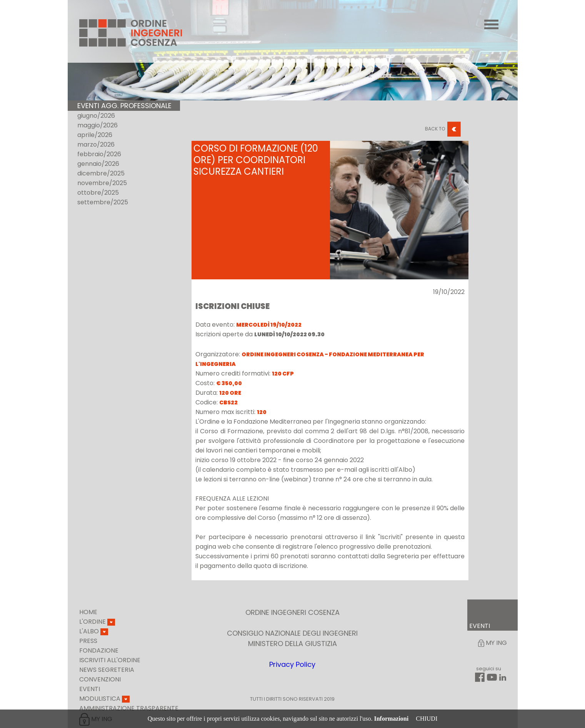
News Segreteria (107, 670)
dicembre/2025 (101, 173)
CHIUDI (427, 719)
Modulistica (104, 699)
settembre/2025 (103, 202)
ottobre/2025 (98, 193)
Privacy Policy (292, 664)
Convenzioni (100, 679)
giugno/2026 (96, 116)
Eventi (90, 689)
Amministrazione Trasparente (129, 708)
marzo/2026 (96, 144)
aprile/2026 (95, 135)
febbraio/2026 (99, 154)
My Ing (492, 643)
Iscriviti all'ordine (110, 660)
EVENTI (480, 626)
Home (88, 612)
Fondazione (99, 650)
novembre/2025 (102, 183)
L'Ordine (97, 622)
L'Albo (94, 631)
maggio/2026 (97, 125)
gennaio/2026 (98, 164)
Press (88, 641)
